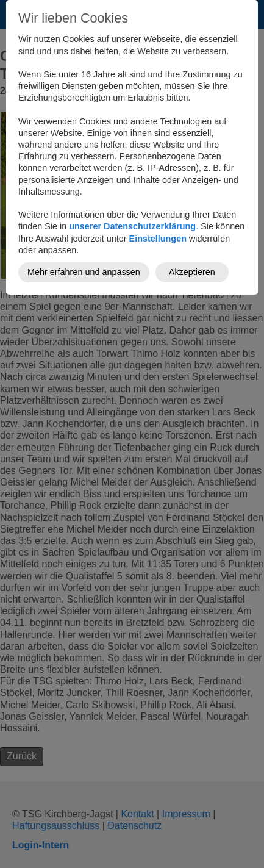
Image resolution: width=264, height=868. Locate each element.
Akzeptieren (192, 272)
